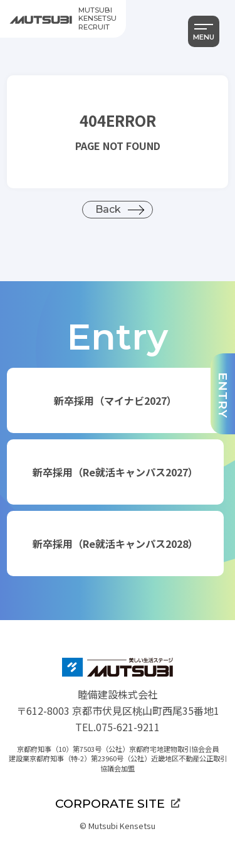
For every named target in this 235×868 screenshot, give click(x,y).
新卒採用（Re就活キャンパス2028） (115, 544)
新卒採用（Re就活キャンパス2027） (115, 472)
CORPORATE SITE (118, 803)
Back (108, 209)
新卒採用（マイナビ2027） (115, 400)
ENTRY (223, 395)
